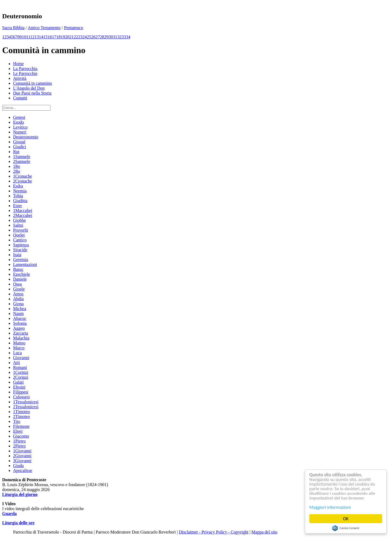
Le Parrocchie (25, 73)
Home (18, 64)
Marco (19, 348)
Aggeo (19, 328)
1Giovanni (22, 451)
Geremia (21, 260)
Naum (18, 314)
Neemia (20, 191)
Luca (17, 353)
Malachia (21, 338)
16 (50, 37)
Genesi (19, 117)
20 (67, 37)
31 (115, 37)
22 (76, 37)
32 (120, 37)
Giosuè (19, 142)
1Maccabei (23, 211)
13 (37, 37)
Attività (20, 78)
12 (32, 37)
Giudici (20, 147)
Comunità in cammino (33, 83)
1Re (17, 166)
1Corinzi (21, 372)
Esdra (18, 186)
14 (41, 37)
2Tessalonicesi (26, 407)
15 (45, 37)
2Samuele (22, 161)
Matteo (19, 343)
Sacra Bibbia (13, 28)
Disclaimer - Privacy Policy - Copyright (214, 532)
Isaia (17, 255)
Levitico (20, 127)
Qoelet (19, 235)
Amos (18, 294)
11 (28, 37)
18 (59, 37)
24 (85, 37)
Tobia (18, 196)
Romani (20, 367)
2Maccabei (23, 215)
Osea (17, 284)
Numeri (20, 132)
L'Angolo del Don (29, 88)
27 (98, 37)
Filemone (21, 426)
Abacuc (20, 318)
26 (93, 37)
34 (128, 37)
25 (89, 37)
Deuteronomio (26, 137)
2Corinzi (21, 377)
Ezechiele (22, 274)
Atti (16, 363)
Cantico (20, 240)
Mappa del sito (264, 532)
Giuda (18, 466)
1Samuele (22, 157)
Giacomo (21, 436)
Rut (16, 152)
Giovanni (21, 358)
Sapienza (21, 245)
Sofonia (20, 323)
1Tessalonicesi (26, 402)
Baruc (18, 269)
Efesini (19, 387)
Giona (18, 304)
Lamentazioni (25, 264)
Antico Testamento (44, 28)
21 (72, 37)
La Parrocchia (25, 69)
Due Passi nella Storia (32, 93)
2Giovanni (22, 456)
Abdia (18, 299)
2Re (17, 171)
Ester (18, 206)
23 (80, 37)
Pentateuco (73, 28)
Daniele (20, 279)
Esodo (19, 122)
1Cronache (22, 176)
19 (63, 37)
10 (24, 37)
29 (106, 37)
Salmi (18, 225)
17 (54, 37)
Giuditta (20, 201)
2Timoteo (22, 417)
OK (346, 519)
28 (102, 37)
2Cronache (22, 181)
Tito (17, 421)
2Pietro (19, 446)
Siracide (20, 250)
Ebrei (18, 431)
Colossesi (21, 397)
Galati (18, 382)
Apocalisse (23, 470)
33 (124, 37)
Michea (20, 309)
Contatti (20, 98)
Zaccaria (21, 333)
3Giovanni (22, 461)
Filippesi (21, 392)
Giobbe (19, 220)
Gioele (19, 289)
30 (111, 37)
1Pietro (19, 441)
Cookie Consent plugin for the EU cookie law (346, 528)
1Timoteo (22, 412)
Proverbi (21, 230)
